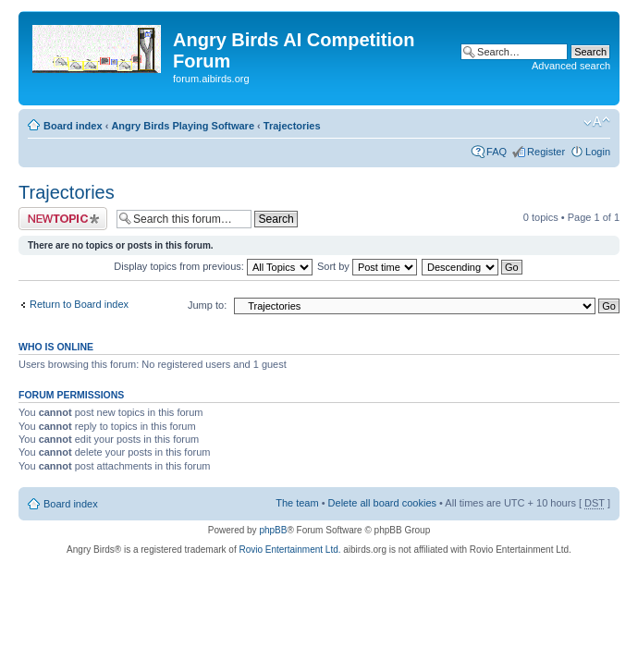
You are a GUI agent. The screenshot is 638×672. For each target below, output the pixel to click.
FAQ (497, 152)
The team (297, 503)
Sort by (367, 266)
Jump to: (207, 305)
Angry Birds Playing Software (183, 126)
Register (546, 152)
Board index (73, 126)
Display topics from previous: (213, 266)
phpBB (273, 530)
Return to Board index (79, 304)
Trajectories (292, 126)
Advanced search (571, 66)
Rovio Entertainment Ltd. (289, 550)
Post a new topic (63, 219)
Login (598, 152)
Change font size (597, 122)
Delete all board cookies (382, 503)
